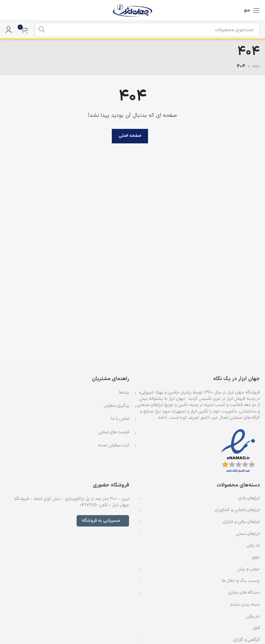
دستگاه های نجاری (244, 593)
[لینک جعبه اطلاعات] (9, 10)
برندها (124, 392)
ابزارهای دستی (248, 534)
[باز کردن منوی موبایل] (252, 10)
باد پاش (253, 546)
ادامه (162, 418)
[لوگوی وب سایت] (133, 10)
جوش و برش (249, 569)
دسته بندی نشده (245, 605)
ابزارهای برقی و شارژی (241, 522)
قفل (256, 628)
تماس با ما (120, 419)
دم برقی (253, 616)
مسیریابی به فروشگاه (103, 521)
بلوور (256, 557)
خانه (256, 66)
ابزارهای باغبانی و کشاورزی (237, 510)
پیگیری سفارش (116, 406)
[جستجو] (147, 30)
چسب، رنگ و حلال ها (241, 581)
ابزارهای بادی (249, 498)
